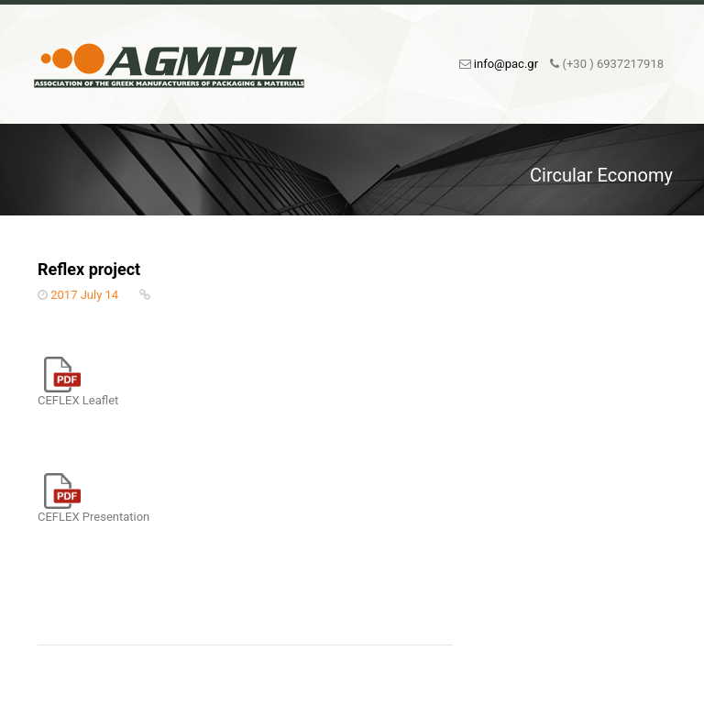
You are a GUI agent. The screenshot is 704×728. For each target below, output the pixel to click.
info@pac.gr (506, 64)
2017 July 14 (84, 295)
